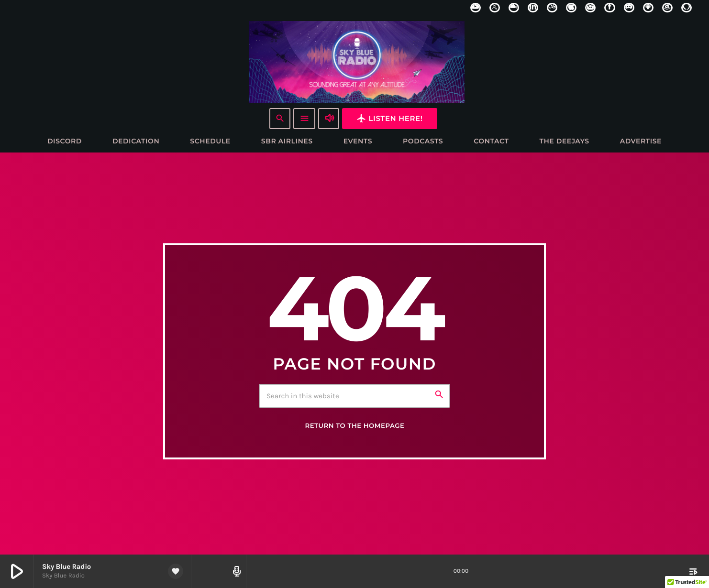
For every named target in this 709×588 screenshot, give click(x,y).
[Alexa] (687, 8)
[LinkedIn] (533, 8)
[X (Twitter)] (495, 8)
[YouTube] (476, 8)
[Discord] (629, 8)
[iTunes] (571, 8)
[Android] (648, 8)
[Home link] (357, 62)
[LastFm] (552, 8)
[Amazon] (667, 8)
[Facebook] (609, 8)
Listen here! (389, 118)
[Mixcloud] (514, 8)
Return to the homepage (354, 426)
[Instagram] (590, 8)
